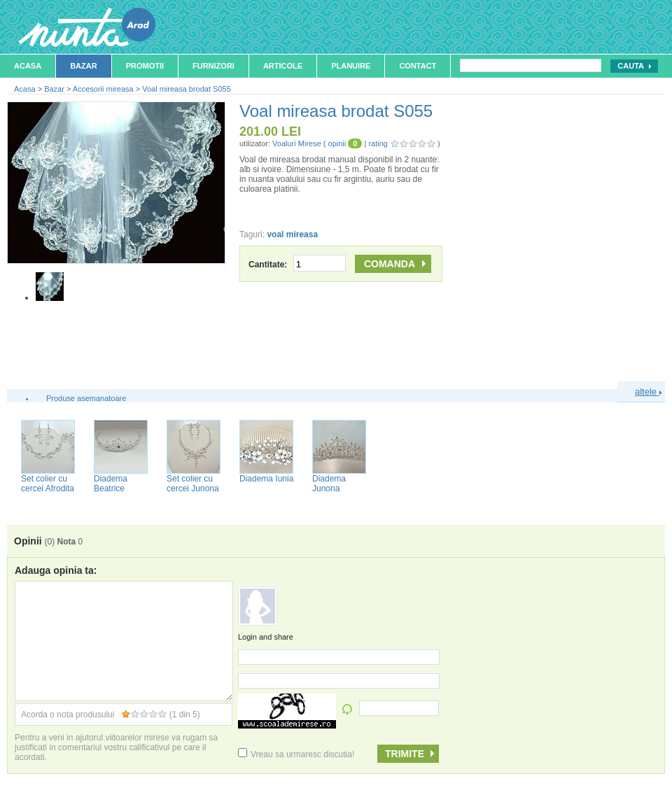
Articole (283, 66)
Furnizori (213, 66)
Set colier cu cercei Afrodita (48, 484)
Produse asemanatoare (86, 398)
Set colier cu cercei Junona (193, 484)
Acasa (28, 66)
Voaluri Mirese (297, 143)
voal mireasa (292, 234)
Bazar (84, 66)
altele (648, 392)
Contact (418, 66)
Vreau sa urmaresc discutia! (296, 754)
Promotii (145, 66)
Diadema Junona (329, 484)
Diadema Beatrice (111, 484)
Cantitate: (297, 265)
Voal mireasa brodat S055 (187, 89)
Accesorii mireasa (103, 89)
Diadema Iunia (266, 479)
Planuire (351, 66)
